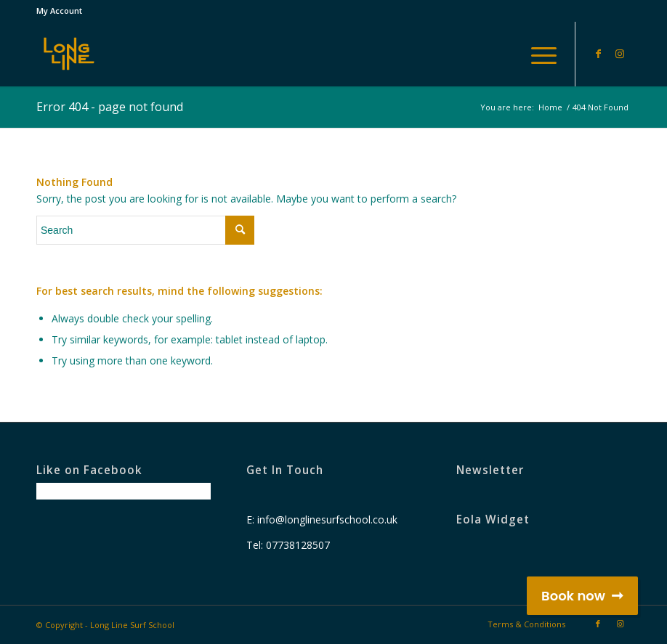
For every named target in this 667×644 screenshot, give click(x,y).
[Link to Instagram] (620, 54)
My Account (59, 11)
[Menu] (537, 54)
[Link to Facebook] (598, 54)
